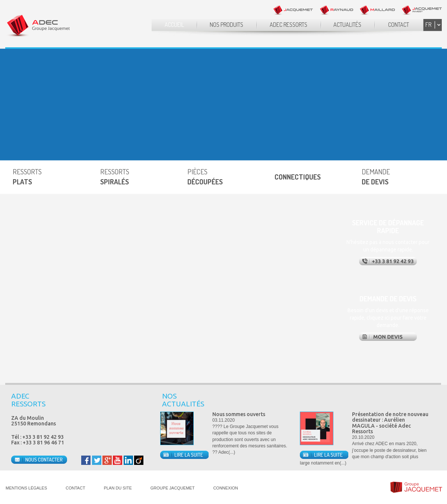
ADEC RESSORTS (289, 25)
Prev (421, 400)
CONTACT (399, 25)
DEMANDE (376, 177)
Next (434, 400)
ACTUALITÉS (347, 25)
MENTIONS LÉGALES (26, 488)
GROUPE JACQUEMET (173, 488)
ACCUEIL (174, 25)
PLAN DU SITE (118, 488)
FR (428, 25)
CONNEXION (226, 488)
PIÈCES (205, 177)
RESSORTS (27, 177)
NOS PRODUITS (226, 25)
